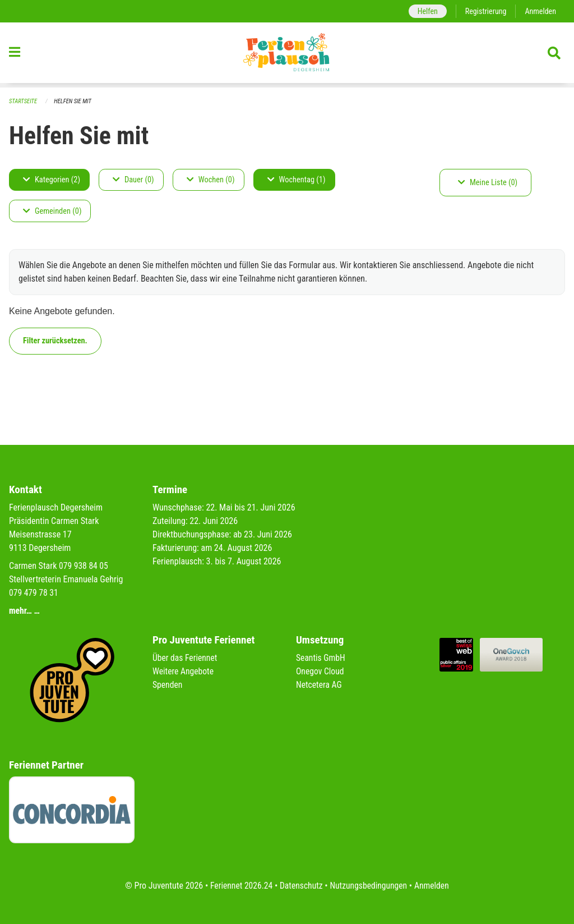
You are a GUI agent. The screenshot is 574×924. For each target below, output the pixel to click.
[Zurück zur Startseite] (287, 55)
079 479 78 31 (34, 593)
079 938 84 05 (84, 566)
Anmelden (540, 11)
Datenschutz (301, 886)
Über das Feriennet (186, 658)
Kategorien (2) (52, 180)
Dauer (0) (133, 180)
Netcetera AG (320, 685)
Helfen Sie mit (74, 101)
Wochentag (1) (297, 180)
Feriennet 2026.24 (239, 886)
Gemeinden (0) (52, 211)
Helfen (425, 11)
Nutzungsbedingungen (369, 886)
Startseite (24, 101)
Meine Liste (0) (488, 183)
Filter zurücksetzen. (55, 341)
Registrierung (485, 11)
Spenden (168, 685)
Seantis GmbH (321, 658)
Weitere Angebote (184, 671)
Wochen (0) (211, 180)
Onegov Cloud (321, 671)
